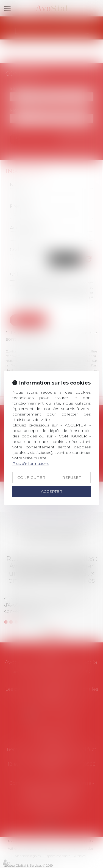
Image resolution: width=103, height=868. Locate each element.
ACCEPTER (52, 491)
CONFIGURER (31, 477)
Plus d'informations (31, 463)
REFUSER (72, 477)
